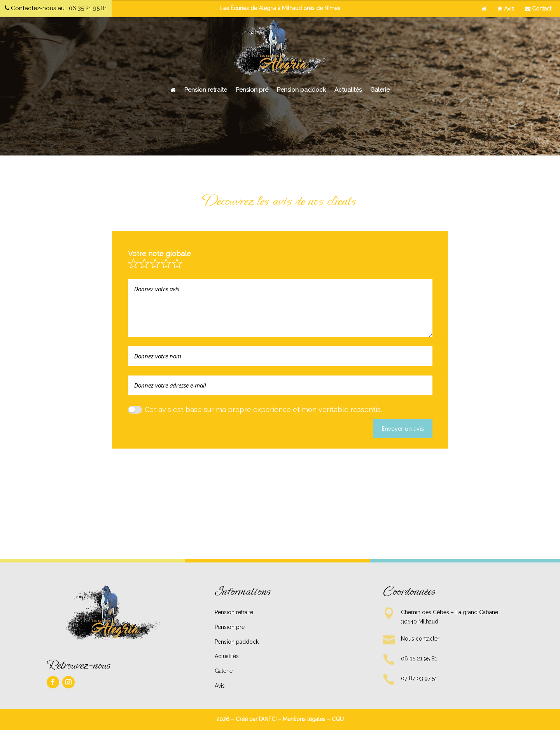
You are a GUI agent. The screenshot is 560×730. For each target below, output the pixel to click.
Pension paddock (301, 90)
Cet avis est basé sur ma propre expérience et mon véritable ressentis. (263, 410)
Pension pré (252, 90)
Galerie (380, 90)
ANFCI (269, 719)
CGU (338, 719)
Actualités (348, 90)
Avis (506, 9)
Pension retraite (206, 90)
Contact (538, 9)
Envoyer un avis (403, 428)
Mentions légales (304, 719)
